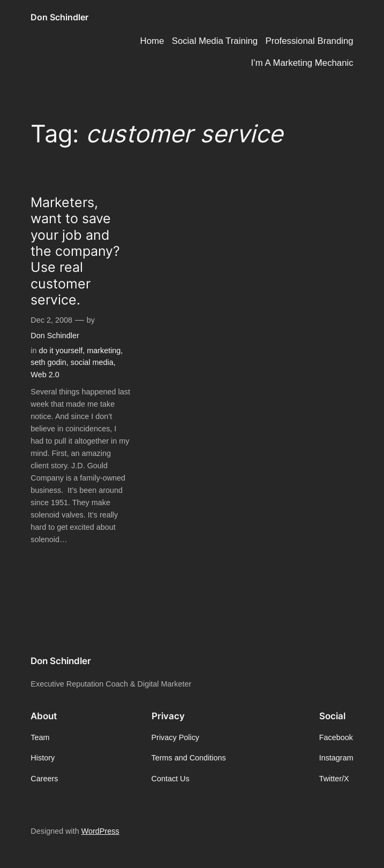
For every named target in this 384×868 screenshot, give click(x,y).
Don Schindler (59, 17)
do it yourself (61, 351)
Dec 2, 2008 (51, 320)
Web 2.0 (45, 375)
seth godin (48, 362)
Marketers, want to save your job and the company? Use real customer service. (75, 251)
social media (92, 362)
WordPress (100, 831)
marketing (104, 351)
